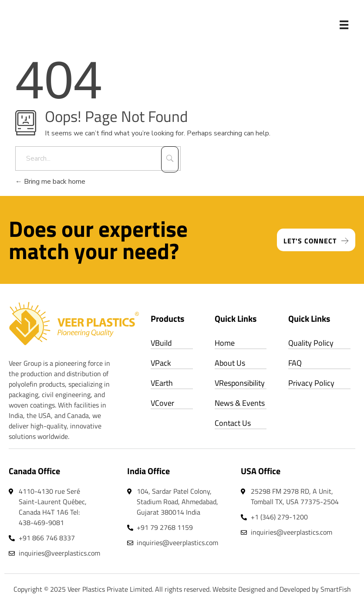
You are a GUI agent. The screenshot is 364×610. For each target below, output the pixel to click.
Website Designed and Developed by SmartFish (282, 589)
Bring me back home (50, 182)
